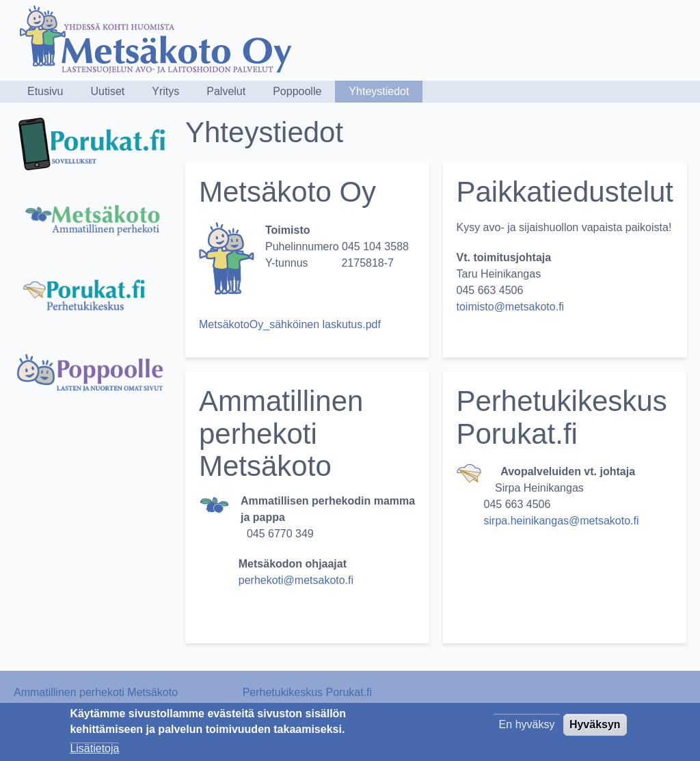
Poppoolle (297, 91)
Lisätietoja (94, 752)
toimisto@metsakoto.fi (511, 307)
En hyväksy (527, 728)
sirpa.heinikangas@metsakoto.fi (562, 521)
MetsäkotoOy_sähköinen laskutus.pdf (290, 324)
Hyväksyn (595, 728)
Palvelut (226, 91)
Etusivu (45, 91)
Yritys (165, 91)
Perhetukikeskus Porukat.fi (307, 692)
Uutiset (107, 91)
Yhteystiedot (379, 91)
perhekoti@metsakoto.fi (298, 580)
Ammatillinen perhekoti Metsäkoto (96, 692)
